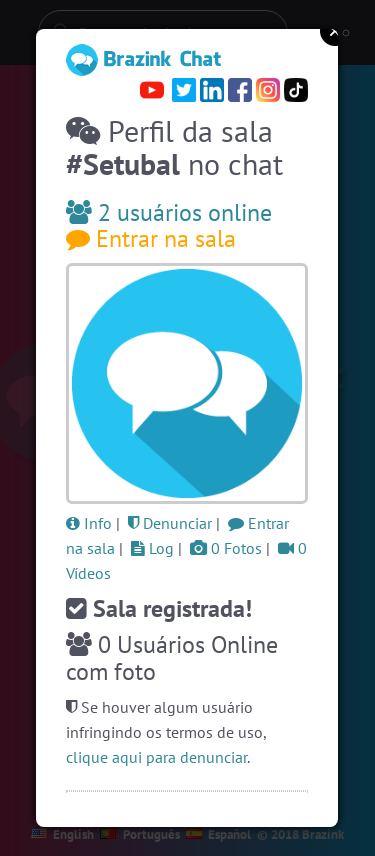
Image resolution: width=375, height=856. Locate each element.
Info (89, 523)
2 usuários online (169, 212)
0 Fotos (226, 548)
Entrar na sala (151, 238)
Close (335, 31)
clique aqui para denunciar (156, 757)
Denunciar (170, 523)
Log (152, 548)
